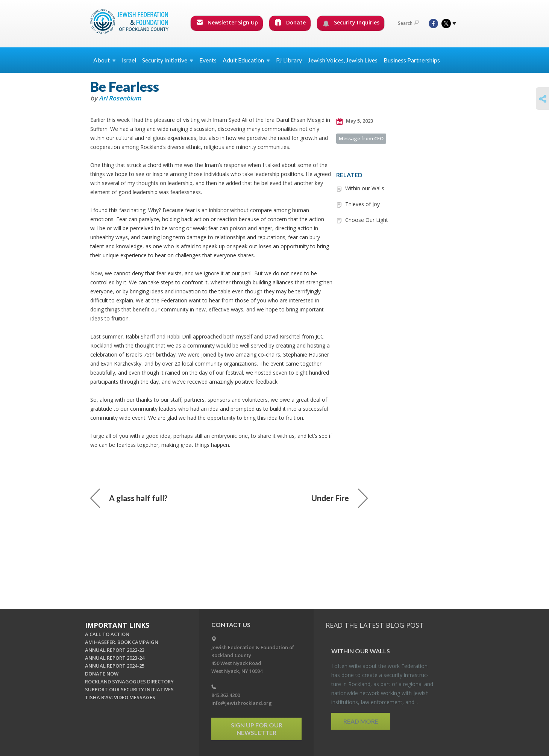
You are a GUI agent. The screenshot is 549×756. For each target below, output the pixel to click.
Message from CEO (361, 138)
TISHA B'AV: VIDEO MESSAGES (120, 697)
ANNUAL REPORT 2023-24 (115, 658)
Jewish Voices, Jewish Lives (343, 60)
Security (168, 60)
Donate (290, 22)
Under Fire (340, 498)
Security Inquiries (351, 23)
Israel (129, 60)
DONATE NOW (102, 674)
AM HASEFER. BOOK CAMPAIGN (122, 642)
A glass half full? (129, 498)
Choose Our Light (367, 220)
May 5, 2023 (355, 121)
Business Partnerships (412, 60)
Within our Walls (365, 188)
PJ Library (289, 60)
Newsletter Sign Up (227, 22)
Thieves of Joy (362, 204)
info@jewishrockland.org (242, 703)
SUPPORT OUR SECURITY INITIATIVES (129, 689)
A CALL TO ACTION (107, 634)
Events (208, 60)
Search (408, 23)
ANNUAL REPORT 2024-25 (115, 666)
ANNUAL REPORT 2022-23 (115, 650)
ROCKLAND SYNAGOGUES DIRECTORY (129, 682)
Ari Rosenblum (120, 98)
